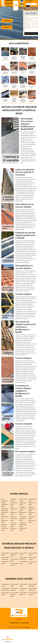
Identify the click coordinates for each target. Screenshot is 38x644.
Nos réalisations (7, 21)
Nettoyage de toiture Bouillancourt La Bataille (32, 519)
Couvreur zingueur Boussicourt (14, 564)
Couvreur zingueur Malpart (14, 560)
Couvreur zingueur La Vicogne (24, 589)
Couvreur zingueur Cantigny (33, 563)
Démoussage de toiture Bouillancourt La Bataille (5, 519)
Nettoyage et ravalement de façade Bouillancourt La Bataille (23, 511)
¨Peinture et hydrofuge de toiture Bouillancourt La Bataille (14, 526)
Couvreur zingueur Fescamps (5, 585)
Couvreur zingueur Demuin (14, 585)
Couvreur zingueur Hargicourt (5, 563)
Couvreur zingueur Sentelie (24, 585)
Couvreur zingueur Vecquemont (33, 585)
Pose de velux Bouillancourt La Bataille (14, 519)
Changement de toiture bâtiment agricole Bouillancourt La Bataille (23, 526)
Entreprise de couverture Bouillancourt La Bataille (5, 527)
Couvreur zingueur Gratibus (5, 554)
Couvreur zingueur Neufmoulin (14, 589)
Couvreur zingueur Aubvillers (33, 558)
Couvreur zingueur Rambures (33, 594)
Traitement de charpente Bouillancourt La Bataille (14, 502)
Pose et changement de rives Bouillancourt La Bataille (14, 511)
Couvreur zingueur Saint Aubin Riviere (14, 594)
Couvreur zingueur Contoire (24, 554)
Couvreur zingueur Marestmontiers (5, 558)
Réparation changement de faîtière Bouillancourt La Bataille (32, 511)
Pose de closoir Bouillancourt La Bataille (23, 519)
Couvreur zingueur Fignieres (33, 554)
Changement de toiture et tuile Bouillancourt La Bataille (5, 512)
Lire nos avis (8, 641)
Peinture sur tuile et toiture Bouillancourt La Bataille (23, 502)
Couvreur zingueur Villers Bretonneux (5, 589)
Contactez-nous (7, 27)
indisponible (7, 3)
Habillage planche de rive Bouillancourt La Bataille (32, 502)
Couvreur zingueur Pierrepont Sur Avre (14, 555)
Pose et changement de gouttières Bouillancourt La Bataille (5, 503)
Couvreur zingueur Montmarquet (33, 589)
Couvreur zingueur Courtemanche (24, 558)
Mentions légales (26, 627)
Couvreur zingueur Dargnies (5, 594)
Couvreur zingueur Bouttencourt (24, 594)
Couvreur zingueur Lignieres (24, 563)
